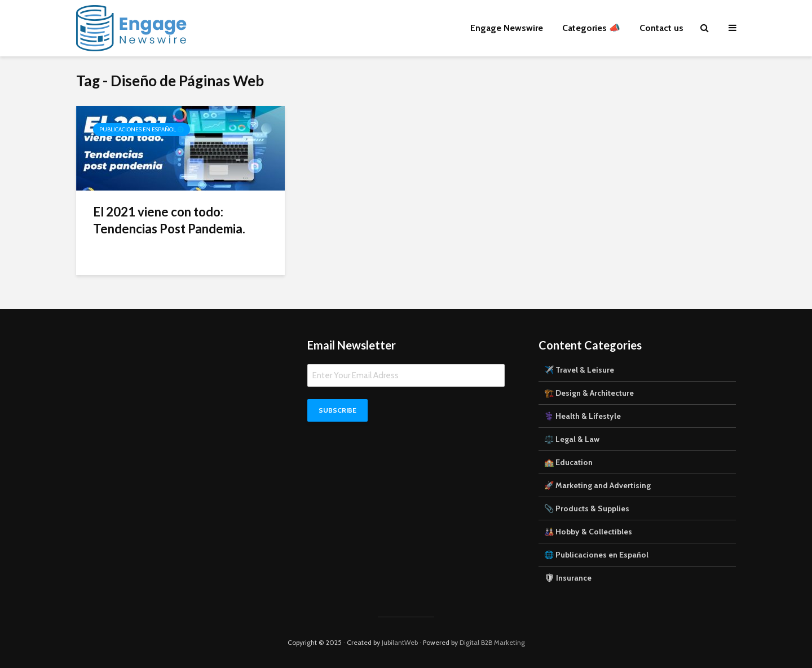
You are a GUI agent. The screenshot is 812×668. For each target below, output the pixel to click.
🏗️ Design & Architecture (589, 393)
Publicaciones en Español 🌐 (142, 129)
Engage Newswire (507, 28)
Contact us (661, 28)
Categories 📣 (591, 28)
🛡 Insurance (568, 578)
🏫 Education (568, 462)
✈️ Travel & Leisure (579, 370)
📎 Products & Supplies (587, 508)
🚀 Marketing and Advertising (597, 485)
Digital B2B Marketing (492, 642)
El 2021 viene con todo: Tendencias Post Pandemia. (169, 220)
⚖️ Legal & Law (572, 439)
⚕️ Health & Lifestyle (582, 416)
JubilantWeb (400, 642)
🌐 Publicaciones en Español (596, 555)
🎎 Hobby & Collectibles (588, 532)
